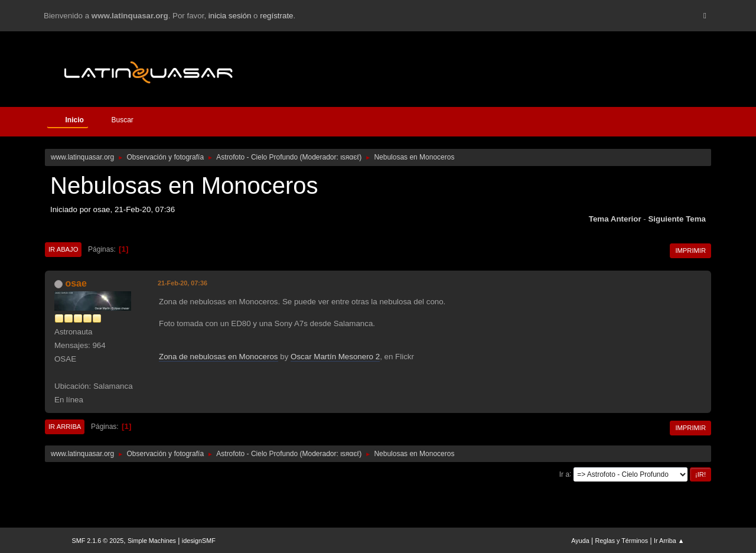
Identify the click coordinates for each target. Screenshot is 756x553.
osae (76, 283)
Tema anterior (615, 219)
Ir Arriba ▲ (669, 541)
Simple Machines (152, 541)
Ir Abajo (63, 249)
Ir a (564, 474)
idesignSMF (199, 541)
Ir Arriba (65, 427)
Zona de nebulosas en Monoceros (219, 357)
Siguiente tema (677, 219)
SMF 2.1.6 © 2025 (98, 541)
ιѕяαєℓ (350, 157)
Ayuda (580, 541)
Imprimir (690, 251)
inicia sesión (230, 16)
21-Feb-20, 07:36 (183, 283)
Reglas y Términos (622, 541)
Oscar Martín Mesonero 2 (335, 357)
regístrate (276, 16)
